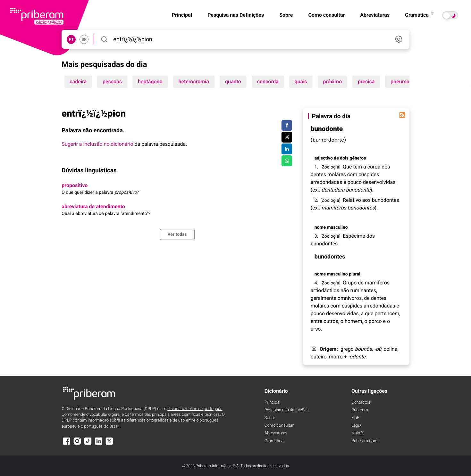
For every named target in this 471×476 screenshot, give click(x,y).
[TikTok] (88, 444)
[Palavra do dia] (402, 115)
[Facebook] (66, 444)
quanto (233, 82)
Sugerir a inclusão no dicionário (97, 144)
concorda (268, 82)
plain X (357, 433)
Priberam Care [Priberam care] (364, 441)
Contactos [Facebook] (361, 402)
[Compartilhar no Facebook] (287, 126)
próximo (332, 82)
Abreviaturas (375, 15)
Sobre (286, 15)
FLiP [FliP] (355, 418)
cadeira (78, 82)
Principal (182, 15)
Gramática (420, 15)
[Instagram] (77, 444)
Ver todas (177, 234)
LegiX (357, 426)
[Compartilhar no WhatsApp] (287, 161)
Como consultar (326, 15)
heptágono (150, 82)
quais (301, 82)
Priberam (360, 410)
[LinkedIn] (99, 444)
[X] (109, 444)
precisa (366, 82)
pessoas (112, 82)
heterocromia (194, 82)
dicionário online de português (195, 409)
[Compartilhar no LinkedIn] (287, 149)
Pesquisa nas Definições (236, 15)
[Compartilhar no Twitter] (287, 137)
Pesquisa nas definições (286, 410)
